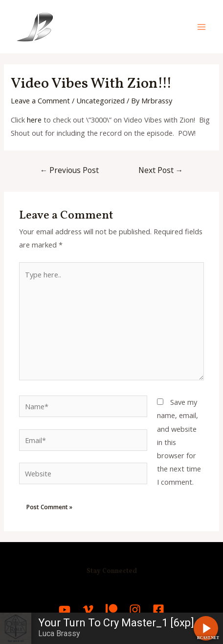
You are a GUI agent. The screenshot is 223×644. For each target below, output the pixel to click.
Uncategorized (100, 100)
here (34, 120)
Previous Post (70, 170)
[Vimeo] (88, 610)
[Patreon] (111, 610)
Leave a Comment (40, 100)
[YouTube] (65, 610)
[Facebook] (158, 610)
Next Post (161, 170)
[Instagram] (135, 610)
